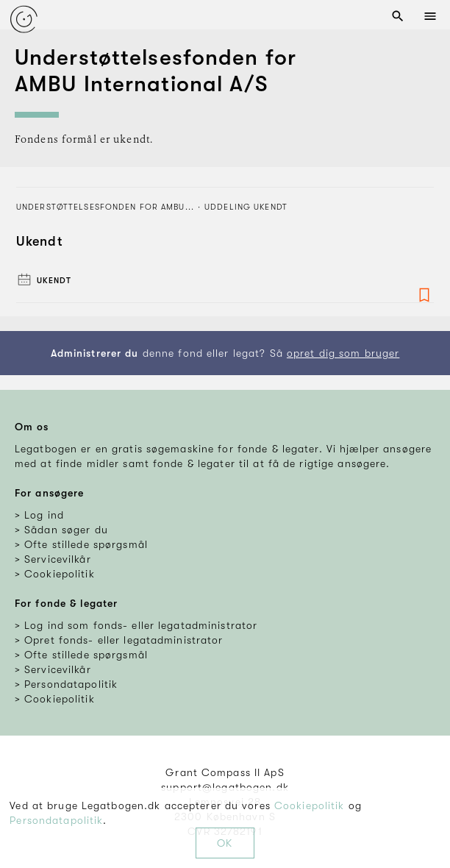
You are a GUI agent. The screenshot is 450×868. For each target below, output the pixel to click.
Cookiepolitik (310, 805)
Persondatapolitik (56, 820)
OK (225, 843)
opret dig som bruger (343, 353)
